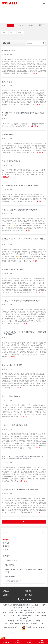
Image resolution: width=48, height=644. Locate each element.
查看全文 (35, 73)
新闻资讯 (6, 540)
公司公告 (20, 25)
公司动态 (31, 25)
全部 (11, 25)
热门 (13, 33)
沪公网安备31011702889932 (33, 627)
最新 (20, 33)
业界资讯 (41, 25)
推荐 (5, 33)
